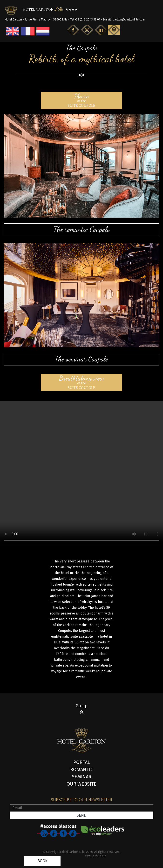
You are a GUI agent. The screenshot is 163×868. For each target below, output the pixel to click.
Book (42, 861)
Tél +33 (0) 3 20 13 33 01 (85, 20)
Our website (81, 784)
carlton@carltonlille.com (129, 20)
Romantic (82, 769)
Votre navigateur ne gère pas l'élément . (81, 473)
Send (82, 815)
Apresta (101, 855)
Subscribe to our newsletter (81, 800)
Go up (82, 706)
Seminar (82, 777)
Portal (82, 762)
